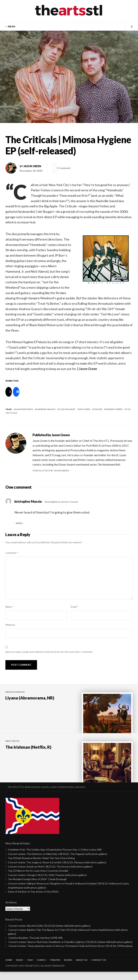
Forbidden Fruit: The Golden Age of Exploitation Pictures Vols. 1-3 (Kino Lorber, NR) (55, 858)
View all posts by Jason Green (51, 471)
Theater (55, 968)
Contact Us (99, 968)
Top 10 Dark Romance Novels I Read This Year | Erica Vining (41, 866)
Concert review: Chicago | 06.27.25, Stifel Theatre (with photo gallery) (47, 883)
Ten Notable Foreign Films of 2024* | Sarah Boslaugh (37, 888)
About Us (82, 968)
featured (85, 409)
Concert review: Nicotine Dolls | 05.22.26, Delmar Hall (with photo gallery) (49, 934)
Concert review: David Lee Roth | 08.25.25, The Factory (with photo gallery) (50, 875)
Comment (12, 553)
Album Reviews (24, 409)
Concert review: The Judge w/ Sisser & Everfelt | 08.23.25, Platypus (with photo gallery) (57, 871)
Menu (11, 27)
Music (20, 968)
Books (68, 968)
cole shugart (67, 409)
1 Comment (65, 168)
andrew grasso (46, 409)
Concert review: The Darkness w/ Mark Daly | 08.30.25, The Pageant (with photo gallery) (57, 862)
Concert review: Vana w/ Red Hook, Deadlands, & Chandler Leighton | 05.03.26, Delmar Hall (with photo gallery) (70, 950)
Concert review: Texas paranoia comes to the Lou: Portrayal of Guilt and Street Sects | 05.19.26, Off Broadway (71, 954)
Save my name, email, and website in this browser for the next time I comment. (49, 652)
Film (30, 968)
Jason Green (32, 166)
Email (75, 607)
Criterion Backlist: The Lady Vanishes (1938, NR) (35, 946)
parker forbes (114, 409)
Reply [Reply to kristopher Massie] (19, 523)
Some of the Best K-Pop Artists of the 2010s (33, 900)
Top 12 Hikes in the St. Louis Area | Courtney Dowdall (38, 879)
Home (9, 968)
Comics (41, 968)
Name (10, 607)
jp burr (98, 409)
